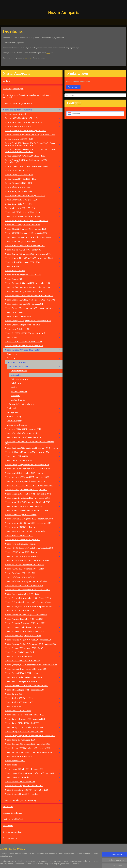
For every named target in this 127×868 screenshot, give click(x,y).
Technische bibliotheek (32, 819)
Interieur (34, 358)
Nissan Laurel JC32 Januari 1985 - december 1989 (33, 465)
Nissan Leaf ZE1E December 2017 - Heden (33, 473)
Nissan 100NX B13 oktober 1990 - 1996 (33, 212)
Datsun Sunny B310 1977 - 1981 (33, 204)
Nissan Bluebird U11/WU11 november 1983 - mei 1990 (33, 296)
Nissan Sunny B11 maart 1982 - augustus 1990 (33, 719)
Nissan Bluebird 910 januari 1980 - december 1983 (33, 283)
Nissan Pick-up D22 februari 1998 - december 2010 (28, 602)
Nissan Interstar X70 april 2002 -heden (33, 350)
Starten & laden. (18, 400)
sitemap (73, 863)
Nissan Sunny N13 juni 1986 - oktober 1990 (33, 727)
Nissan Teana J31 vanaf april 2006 (33, 740)
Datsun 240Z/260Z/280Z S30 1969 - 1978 (33, 122)
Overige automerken (32, 832)
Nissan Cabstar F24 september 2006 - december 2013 (33, 308)
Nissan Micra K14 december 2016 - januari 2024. (33, 510)
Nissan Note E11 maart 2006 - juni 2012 (33, 540)
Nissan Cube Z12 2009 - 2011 (33, 329)
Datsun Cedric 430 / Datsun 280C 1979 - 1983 (33, 156)
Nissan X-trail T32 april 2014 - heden (33, 794)
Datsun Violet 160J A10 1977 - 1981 (33, 208)
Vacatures (7, 851)
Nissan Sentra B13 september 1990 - (33, 681)
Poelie (14, 387)
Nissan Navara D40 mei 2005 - (33, 535)
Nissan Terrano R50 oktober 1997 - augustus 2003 (33, 744)
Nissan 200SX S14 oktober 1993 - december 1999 (33, 221)
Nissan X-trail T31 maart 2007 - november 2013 (33, 790)
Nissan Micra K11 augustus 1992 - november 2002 (33, 498)
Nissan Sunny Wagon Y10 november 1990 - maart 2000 (33, 736)
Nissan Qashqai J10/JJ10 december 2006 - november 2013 (33, 665)
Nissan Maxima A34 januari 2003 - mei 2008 (33, 481)
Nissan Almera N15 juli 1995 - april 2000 (33, 250)
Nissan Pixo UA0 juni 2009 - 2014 (33, 610)
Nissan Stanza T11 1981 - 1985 (33, 711)
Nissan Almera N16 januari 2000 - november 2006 (33, 254)
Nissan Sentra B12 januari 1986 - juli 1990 (33, 677)
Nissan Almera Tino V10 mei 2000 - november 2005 (33, 258)
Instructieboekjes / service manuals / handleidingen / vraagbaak (32, 96)
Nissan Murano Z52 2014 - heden (33, 527)
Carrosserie (34, 354)
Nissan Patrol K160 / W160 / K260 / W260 (33, 585)
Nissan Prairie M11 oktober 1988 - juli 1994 (33, 619)
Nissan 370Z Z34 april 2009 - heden (33, 241)
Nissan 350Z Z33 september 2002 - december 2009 (33, 237)
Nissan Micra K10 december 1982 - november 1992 (33, 494)
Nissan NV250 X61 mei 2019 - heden (33, 556)
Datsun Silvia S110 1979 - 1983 (33, 187)
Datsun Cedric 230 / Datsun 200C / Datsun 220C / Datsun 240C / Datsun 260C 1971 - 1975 (33, 144)
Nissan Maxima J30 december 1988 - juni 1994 (33, 490)
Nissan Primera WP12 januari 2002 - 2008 (24, 648)
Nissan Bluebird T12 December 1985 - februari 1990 (33, 287)
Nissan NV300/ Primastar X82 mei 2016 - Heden (33, 560)
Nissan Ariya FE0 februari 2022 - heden (33, 275)
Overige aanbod (10, 838)
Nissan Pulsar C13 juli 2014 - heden (33, 652)
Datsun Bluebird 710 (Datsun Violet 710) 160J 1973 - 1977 (33, 135)
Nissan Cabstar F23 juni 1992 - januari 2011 (33, 304)
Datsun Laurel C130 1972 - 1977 (33, 170)
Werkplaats (8, 826)
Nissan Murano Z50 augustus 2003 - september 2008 (33, 519)
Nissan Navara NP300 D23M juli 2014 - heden (33, 531)
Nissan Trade (33, 765)
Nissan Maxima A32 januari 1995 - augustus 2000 (33, 477)
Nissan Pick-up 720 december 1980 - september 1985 (33, 606)
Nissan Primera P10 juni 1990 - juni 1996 (33, 627)
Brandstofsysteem (19, 371)
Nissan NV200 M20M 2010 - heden (33, 552)
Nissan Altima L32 (33, 266)
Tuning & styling (15, 421)
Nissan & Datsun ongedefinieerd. (18, 103)
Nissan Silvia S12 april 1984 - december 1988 (33, 690)
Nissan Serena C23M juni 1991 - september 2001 (33, 686)
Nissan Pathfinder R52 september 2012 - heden (33, 581)
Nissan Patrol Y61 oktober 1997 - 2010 (33, 594)
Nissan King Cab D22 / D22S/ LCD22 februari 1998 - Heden (33, 448)
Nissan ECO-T (33, 337)
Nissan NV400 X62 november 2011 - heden (33, 565)
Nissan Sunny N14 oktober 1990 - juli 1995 (33, 731)
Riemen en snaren (19, 391)
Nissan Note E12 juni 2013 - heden (33, 544)
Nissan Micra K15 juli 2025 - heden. (21, 515)
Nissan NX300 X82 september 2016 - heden (33, 569)
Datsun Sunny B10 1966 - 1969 (33, 191)
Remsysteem (34, 412)
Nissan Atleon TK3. (33, 279)
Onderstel (34, 408)
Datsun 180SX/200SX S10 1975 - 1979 (33, 118)
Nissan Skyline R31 (33, 694)
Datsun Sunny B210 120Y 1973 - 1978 (33, 200)
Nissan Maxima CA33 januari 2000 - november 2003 (33, 485)
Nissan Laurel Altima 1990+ (33, 456)
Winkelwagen (73, 87)
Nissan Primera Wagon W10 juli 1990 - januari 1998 (33, 640)
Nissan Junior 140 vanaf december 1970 (33, 437)
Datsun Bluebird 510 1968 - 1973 (33, 126)
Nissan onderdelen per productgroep (32, 800)
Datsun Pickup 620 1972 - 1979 (33, 183)
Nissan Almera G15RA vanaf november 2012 (33, 246)
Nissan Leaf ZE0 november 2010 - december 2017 (33, 469)
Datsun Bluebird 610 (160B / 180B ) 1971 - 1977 (33, 131)
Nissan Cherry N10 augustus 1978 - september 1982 (33, 321)
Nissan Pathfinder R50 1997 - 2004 (21, 573)
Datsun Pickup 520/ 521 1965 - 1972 (33, 179)
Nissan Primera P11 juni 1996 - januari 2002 (33, 631)
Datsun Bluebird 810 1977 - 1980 (33, 139)
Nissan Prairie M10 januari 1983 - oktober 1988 (33, 615)
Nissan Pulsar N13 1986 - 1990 (33, 656)
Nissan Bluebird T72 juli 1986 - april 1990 (33, 291)
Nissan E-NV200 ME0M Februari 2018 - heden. (33, 333)
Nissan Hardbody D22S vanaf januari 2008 (24, 346)
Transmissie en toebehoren (35, 404)
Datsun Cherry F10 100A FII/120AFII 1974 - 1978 (33, 166)
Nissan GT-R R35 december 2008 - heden (33, 341)
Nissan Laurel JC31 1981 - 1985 (33, 460)
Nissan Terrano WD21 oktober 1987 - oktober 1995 (33, 748)
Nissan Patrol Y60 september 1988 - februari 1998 (33, 590)
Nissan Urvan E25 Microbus (33, 777)
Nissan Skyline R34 (33, 706)
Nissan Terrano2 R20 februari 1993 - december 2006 (33, 752)
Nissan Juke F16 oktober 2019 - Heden (33, 433)
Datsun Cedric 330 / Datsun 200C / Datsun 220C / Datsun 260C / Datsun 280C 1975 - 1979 (33, 151)
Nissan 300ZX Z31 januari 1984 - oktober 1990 (33, 229)
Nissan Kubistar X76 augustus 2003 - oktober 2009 (33, 452)
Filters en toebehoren (21, 379)
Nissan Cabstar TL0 (33, 312)
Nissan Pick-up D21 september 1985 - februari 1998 (28, 598)
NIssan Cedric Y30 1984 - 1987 (33, 316)
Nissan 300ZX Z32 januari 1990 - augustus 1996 (33, 233)
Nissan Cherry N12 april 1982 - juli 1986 (33, 325)
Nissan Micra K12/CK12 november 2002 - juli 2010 (33, 502)
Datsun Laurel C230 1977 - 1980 (33, 175)
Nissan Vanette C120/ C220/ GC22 (33, 781)
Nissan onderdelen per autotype (32, 110)
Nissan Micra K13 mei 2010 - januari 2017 (33, 506)
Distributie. (16, 375)
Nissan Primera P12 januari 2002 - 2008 (33, 636)
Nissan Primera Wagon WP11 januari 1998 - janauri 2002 (33, 644)
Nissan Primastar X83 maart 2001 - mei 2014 (33, 623)
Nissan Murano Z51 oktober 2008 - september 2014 (33, 523)
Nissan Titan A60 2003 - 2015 (33, 756)
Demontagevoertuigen (32, 89)
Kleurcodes (8, 807)
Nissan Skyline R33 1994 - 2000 (33, 702)
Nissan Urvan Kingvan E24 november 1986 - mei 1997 (33, 773)
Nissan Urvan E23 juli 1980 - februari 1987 (33, 769)
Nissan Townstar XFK (33, 761)
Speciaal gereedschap (12, 813)
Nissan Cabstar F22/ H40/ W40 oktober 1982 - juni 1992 (33, 300)
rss (78, 863)
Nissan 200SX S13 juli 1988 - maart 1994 (33, 216)
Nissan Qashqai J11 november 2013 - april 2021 (33, 669)
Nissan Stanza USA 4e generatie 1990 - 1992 (33, 715)
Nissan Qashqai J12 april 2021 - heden (33, 673)
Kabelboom (16, 383)
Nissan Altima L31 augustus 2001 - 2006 (33, 262)
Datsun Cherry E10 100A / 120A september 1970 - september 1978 (33, 161)
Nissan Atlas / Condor (15, 271)
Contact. (7, 844)
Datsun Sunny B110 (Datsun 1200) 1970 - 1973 (33, 195)
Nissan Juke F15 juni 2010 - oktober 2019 (33, 429)
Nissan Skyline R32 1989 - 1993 (33, 698)
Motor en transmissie (34, 362)
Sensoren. (15, 396)
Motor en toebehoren (35, 366)
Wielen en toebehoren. (17, 425)
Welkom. (7, 81)
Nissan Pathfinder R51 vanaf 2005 (33, 577)
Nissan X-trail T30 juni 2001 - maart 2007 (33, 786)
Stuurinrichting (34, 416)
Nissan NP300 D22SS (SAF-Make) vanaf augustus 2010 (33, 548)
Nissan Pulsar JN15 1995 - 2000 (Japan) (33, 660)
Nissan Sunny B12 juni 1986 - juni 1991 (33, 723)
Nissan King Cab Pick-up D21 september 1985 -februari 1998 (33, 443)
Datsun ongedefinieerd (15, 114)
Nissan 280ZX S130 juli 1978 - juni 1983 (33, 225)
